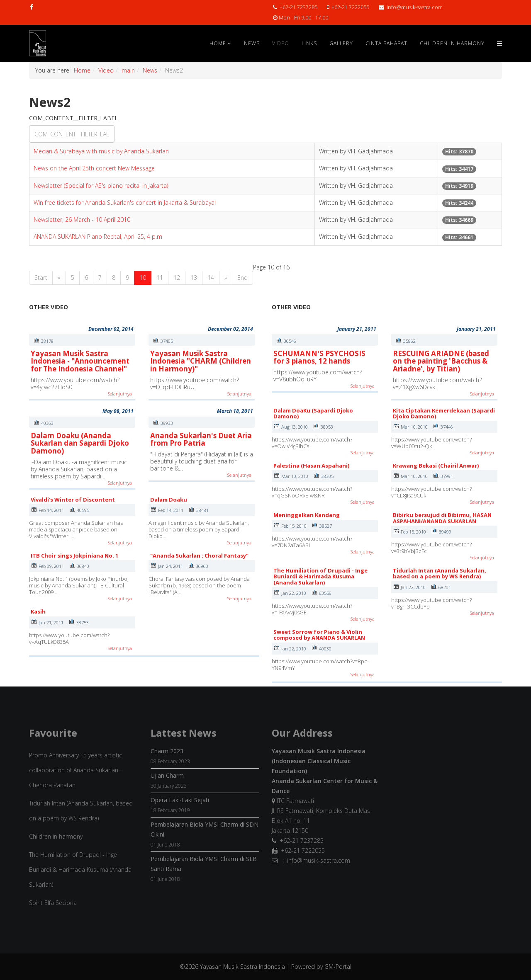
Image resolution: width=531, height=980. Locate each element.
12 (177, 278)
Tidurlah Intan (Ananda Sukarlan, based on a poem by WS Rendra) (440, 573)
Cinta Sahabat (386, 43)
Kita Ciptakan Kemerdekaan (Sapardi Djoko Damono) (444, 413)
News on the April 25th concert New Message (94, 168)
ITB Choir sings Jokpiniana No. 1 (74, 555)
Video (281, 43)
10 (143, 278)
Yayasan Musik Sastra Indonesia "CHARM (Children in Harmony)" (201, 361)
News (252, 43)
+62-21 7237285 (298, 7)
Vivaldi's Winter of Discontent (73, 500)
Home (218, 43)
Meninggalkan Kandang (307, 515)
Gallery (341, 43)
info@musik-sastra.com (415, 7)
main (128, 70)
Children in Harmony (452, 43)
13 (194, 278)
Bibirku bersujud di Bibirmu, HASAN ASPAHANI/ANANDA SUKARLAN (442, 518)
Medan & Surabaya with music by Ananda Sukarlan (101, 151)
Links (309, 43)
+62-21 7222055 (350, 7)
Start (41, 278)
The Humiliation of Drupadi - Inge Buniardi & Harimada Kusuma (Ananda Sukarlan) (320, 576)
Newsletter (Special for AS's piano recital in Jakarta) (101, 186)
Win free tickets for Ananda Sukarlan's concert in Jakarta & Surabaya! (125, 203)
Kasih (38, 611)
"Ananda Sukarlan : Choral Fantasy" (199, 555)
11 (160, 278)
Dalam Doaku (169, 500)
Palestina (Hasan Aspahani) (311, 466)
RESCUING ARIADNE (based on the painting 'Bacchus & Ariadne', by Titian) (441, 361)
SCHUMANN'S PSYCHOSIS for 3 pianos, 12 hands (319, 357)
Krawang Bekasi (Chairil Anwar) (436, 466)
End (242, 278)
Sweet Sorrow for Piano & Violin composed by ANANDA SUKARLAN (319, 635)
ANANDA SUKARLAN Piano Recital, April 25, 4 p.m (98, 237)
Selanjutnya (120, 394)
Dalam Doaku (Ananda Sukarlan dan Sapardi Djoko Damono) (80, 443)
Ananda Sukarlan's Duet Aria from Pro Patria (201, 439)
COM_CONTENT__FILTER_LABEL (74, 118)
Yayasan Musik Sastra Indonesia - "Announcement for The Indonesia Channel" (80, 361)
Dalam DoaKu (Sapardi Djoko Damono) (313, 413)
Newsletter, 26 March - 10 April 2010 (82, 220)
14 (211, 278)
